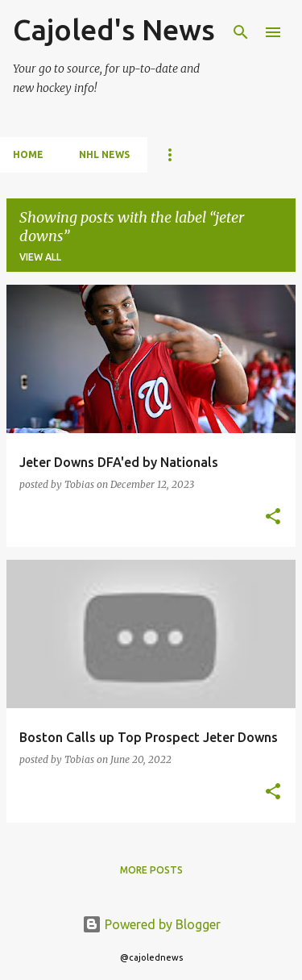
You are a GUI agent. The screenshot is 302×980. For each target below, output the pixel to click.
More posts (151, 870)
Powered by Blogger (151, 924)
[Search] (241, 32)
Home (28, 154)
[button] (273, 517)
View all (40, 257)
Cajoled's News (114, 29)
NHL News (104, 154)
